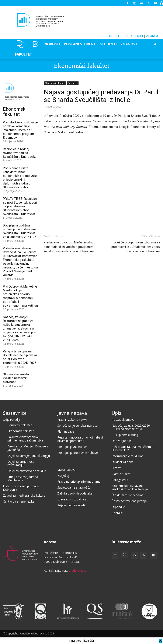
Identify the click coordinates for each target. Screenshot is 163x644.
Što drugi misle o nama (128, 495)
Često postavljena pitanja (129, 501)
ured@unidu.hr (79, 571)
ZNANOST (129, 44)
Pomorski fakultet (20, 425)
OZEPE (35, 44)
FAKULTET (24, 54)
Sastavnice (15, 413)
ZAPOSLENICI (133, 36)
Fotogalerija (120, 480)
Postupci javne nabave (73, 447)
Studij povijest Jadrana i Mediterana (23, 478)
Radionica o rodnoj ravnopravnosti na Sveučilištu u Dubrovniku (20, 153)
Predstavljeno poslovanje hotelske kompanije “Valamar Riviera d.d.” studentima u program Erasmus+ (20, 130)
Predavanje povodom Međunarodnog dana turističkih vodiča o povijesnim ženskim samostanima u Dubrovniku (70, 247)
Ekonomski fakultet (82, 66)
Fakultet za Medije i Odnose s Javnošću (28, 448)
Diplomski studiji (127, 435)
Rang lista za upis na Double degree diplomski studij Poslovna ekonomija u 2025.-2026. (20, 357)
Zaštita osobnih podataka (75, 493)
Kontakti (117, 513)
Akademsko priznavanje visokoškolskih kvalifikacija (130, 487)
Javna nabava (72, 413)
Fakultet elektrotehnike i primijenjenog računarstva (25, 439)
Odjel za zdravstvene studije (27, 471)
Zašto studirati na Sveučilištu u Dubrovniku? (133, 448)
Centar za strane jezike (19, 501)
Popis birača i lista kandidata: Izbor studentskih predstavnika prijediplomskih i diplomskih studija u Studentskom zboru (20, 178)
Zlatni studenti (121, 474)
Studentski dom (122, 462)
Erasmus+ (73, 83)
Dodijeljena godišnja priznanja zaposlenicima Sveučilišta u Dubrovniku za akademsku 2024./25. (20, 231)
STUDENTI (113, 36)
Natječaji (63, 476)
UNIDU (21, 44)
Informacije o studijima (128, 456)
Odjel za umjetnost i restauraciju (21, 463)
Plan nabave (66, 431)
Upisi (117, 413)
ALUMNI (152, 36)
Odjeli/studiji (11, 420)
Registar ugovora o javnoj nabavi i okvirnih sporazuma (81, 439)
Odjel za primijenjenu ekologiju (29, 456)
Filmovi (117, 468)
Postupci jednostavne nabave (78, 453)
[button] (155, 44)
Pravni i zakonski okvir (72, 420)
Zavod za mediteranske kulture (24, 495)
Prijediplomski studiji (130, 429)
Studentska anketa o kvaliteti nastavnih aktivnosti (17, 378)
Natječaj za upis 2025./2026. (131, 425)
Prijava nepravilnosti (71, 505)
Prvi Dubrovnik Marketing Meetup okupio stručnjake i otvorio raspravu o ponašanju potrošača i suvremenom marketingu (20, 296)
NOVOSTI (52, 44)
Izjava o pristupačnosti (73, 499)
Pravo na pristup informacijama (79, 481)
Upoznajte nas (122, 441)
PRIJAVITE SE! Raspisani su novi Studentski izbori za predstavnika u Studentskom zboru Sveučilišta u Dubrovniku (20, 206)
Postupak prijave (123, 420)
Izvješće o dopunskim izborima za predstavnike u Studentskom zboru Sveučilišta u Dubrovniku (136, 247)
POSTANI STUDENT (80, 44)
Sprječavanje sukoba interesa (77, 425)
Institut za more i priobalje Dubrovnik (21, 488)
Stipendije (118, 507)
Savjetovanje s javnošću (74, 487)
